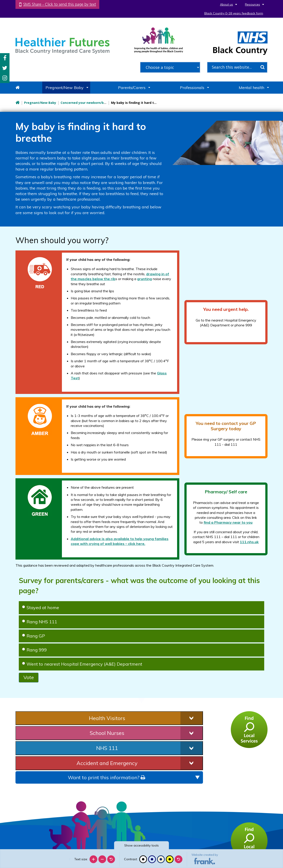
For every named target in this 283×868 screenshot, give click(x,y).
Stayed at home (41, 607)
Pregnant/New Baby (65, 88)
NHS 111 (107, 748)
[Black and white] (143, 859)
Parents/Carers (132, 88)
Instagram (5, 78)
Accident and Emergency (107, 763)
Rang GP (34, 636)
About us (227, 4)
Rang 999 (34, 650)
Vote (29, 677)
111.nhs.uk (249, 542)
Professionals (192, 88)
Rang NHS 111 (40, 622)
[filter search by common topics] (170, 67)
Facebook (5, 58)
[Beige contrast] (161, 859)
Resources (252, 4)
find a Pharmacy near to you (228, 522)
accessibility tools (141, 845)
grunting (144, 279)
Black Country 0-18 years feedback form (234, 13)
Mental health (251, 88)
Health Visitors (107, 718)
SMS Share (60, 4)
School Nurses (107, 733)
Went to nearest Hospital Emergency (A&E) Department (82, 664)
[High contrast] (170, 859)
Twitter (5, 68)
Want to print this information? (106, 777)
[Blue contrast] (152, 859)
